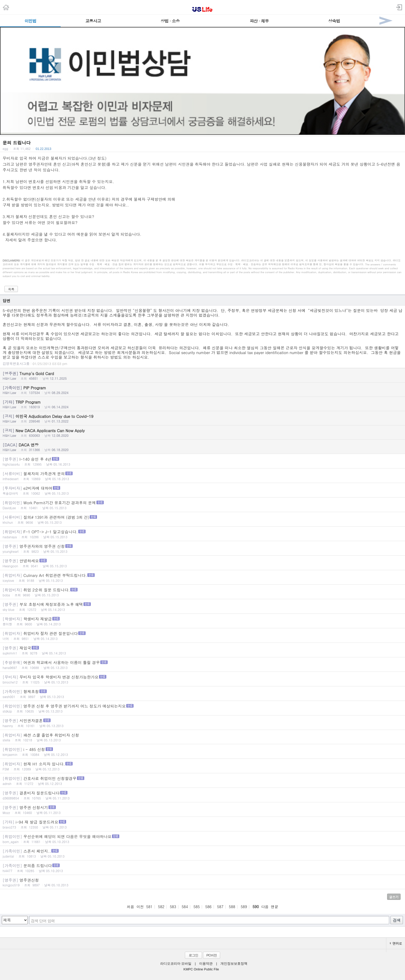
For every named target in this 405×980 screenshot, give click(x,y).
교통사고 (93, 21)
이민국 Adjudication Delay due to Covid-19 (202, 418)
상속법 (334, 21)
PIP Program (202, 390)
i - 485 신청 (202, 752)
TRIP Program (202, 404)
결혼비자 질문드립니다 (202, 795)
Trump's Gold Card (202, 376)
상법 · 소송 (170, 21)
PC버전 (212, 955)
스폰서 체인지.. (202, 853)
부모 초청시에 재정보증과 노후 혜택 (202, 607)
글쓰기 (394, 897)
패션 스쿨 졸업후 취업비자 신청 (202, 737)
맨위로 (396, 943)
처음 (130, 907)
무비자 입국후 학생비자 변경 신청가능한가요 (202, 679)
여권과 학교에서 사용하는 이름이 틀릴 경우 (202, 665)
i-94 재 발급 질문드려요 (202, 824)
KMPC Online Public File (201, 969)
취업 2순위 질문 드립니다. (202, 592)
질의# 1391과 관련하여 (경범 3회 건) (202, 519)
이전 (140, 907)
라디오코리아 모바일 (176, 964)
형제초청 (202, 694)
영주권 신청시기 (202, 810)
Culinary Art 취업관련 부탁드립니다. (202, 578)
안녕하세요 (202, 563)
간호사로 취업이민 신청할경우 (202, 781)
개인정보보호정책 (234, 964)
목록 (11, 289)
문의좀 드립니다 (202, 868)
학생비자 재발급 (202, 621)
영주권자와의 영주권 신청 (202, 548)
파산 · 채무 (259, 21)
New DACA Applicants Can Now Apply (202, 433)
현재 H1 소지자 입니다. (202, 766)
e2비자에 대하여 (202, 490)
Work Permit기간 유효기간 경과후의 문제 (202, 505)
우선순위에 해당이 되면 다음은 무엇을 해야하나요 (202, 839)
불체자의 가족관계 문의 (202, 476)
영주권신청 (202, 882)
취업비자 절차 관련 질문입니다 (202, 636)
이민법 (30, 21)
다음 (265, 907)
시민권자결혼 (202, 723)
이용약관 (206, 964)
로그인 (193, 955)
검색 (397, 920)
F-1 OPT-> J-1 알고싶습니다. (202, 534)
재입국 (202, 650)
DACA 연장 (202, 447)
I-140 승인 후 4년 (202, 461)
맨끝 (275, 907)
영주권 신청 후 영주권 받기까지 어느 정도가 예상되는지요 (202, 708)
